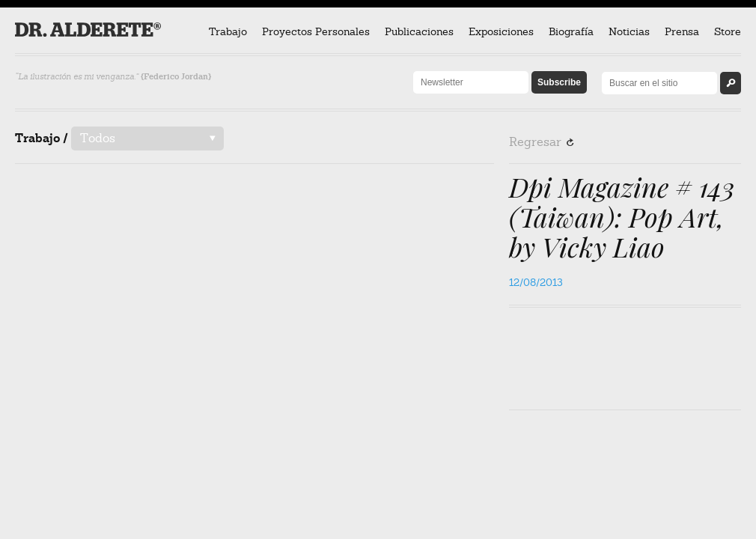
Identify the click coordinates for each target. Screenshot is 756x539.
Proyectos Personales (316, 31)
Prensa (682, 31)
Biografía (571, 31)
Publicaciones (419, 31)
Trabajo (228, 31)
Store (728, 31)
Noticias (629, 31)
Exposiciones (501, 31)
